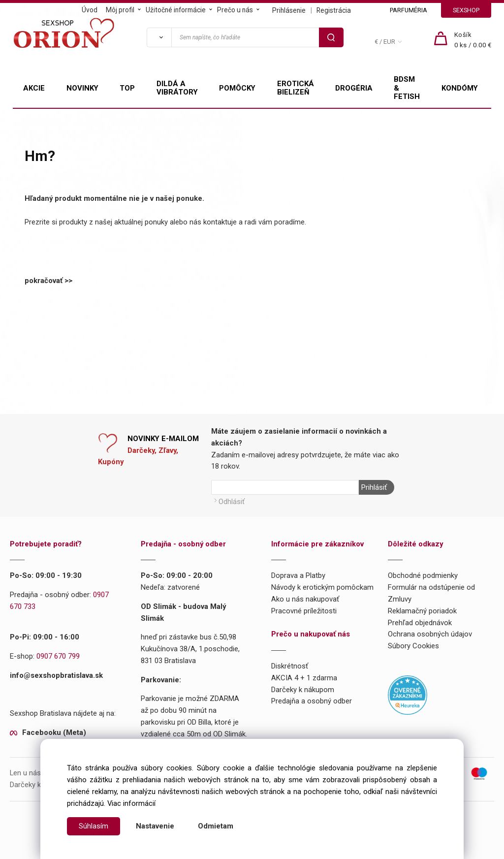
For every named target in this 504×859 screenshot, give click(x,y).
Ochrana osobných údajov (430, 634)
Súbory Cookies (413, 646)
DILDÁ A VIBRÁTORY (177, 88)
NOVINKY (82, 88)
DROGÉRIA (354, 88)
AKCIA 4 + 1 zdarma (304, 678)
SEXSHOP (466, 10)
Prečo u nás (235, 10)
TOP (127, 88)
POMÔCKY (237, 88)
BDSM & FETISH (407, 88)
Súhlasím (94, 826)
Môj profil (120, 10)
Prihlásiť (374, 487)
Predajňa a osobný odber (312, 701)
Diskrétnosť (290, 666)
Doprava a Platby (298, 575)
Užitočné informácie (176, 10)
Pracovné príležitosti (304, 611)
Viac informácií (131, 803)
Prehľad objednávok (420, 623)
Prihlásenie (289, 10)
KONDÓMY (460, 88)
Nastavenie (155, 826)
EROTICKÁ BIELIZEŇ (296, 88)
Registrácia (334, 10)
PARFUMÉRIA (409, 10)
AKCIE (34, 88)
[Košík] (473, 40)
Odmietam (216, 826)
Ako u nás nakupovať (305, 599)
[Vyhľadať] (159, 37)
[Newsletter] (285, 487)
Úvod (90, 10)
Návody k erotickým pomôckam (322, 587)
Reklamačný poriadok (422, 611)
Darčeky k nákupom (303, 690)
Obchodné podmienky (423, 575)
